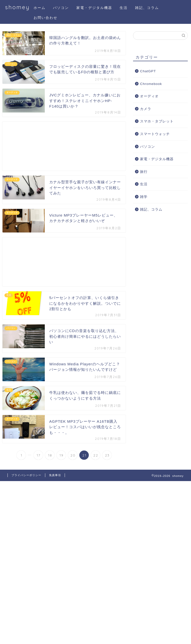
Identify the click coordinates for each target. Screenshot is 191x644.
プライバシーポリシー (26, 475)
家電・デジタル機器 (94, 8)
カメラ (146, 109)
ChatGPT (148, 71)
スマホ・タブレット (157, 121)
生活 (124, 8)
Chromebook (151, 84)
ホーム (40, 8)
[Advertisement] (64, 146)
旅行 (144, 172)
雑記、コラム (147, 8)
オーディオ (149, 96)
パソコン (61, 8)
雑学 (144, 197)
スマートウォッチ (155, 134)
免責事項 (55, 475)
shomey (17, 7)
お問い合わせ (46, 18)
